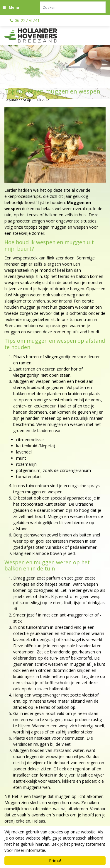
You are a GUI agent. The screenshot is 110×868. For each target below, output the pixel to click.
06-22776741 (27, 20)
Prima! (55, 861)
